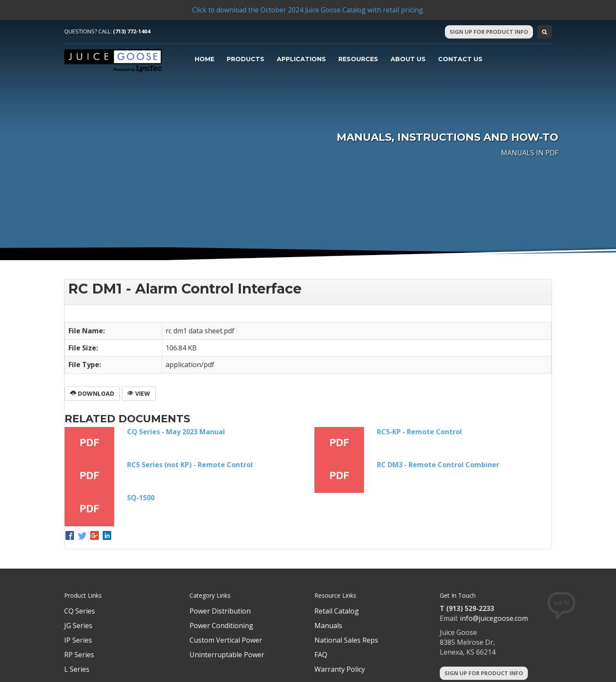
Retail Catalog (337, 611)
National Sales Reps (346, 640)
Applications (301, 59)
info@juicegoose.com (494, 618)
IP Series (78, 640)
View (139, 393)
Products (246, 59)
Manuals (328, 626)
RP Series (79, 655)
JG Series (78, 626)
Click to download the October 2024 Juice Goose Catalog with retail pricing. (308, 10)
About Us (408, 59)
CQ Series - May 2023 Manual (176, 432)
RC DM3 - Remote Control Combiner (438, 465)
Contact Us (460, 59)
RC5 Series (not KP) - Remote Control (190, 465)
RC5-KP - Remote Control (419, 432)
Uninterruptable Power (227, 655)
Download (92, 393)
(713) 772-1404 (132, 31)
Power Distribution (220, 611)
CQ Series (80, 611)
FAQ (321, 655)
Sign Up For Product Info (489, 32)
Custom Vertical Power (226, 640)
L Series (77, 669)
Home (204, 59)
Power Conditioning (221, 626)
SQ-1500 (141, 498)
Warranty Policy (340, 669)
